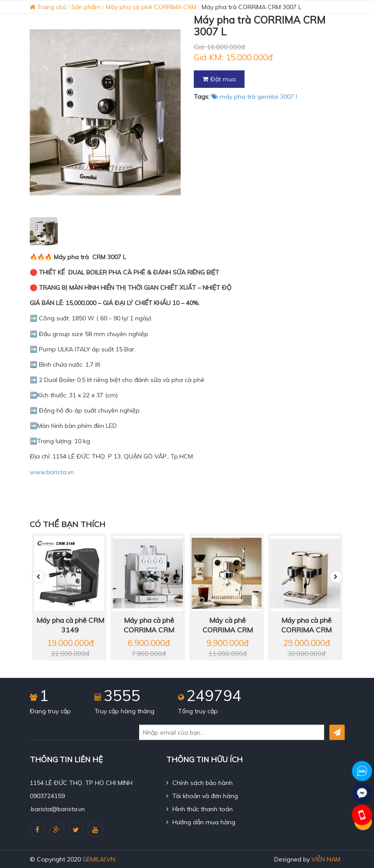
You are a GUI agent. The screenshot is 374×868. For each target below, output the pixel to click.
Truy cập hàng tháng (124, 711)
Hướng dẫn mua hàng (201, 822)
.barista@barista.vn (57, 809)
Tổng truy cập (198, 711)
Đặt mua (219, 79)
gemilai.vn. (100, 859)
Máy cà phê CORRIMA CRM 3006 (228, 625)
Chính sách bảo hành (199, 783)
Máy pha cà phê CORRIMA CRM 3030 (306, 625)
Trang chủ (48, 7)
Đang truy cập (50, 711)
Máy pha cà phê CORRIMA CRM (151, 7)
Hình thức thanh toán (199, 809)
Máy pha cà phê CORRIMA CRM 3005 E (149, 625)
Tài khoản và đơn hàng (202, 796)
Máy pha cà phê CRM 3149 (70, 625)
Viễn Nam (326, 859)
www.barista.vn (52, 472)
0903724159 (47, 796)
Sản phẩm (86, 7)
